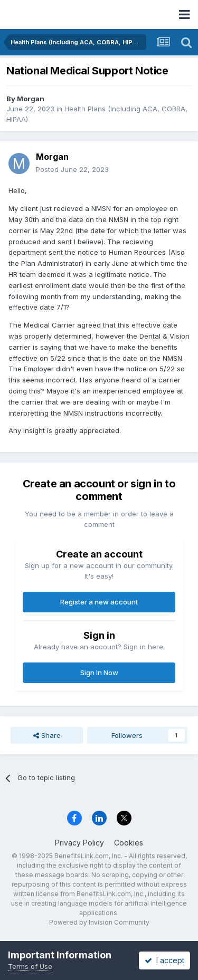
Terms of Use (30, 966)
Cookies (129, 843)
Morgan (31, 99)
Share (47, 735)
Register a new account (99, 602)
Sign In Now (99, 672)
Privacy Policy (79, 843)
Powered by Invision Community (99, 922)
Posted (72, 169)
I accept (164, 960)
